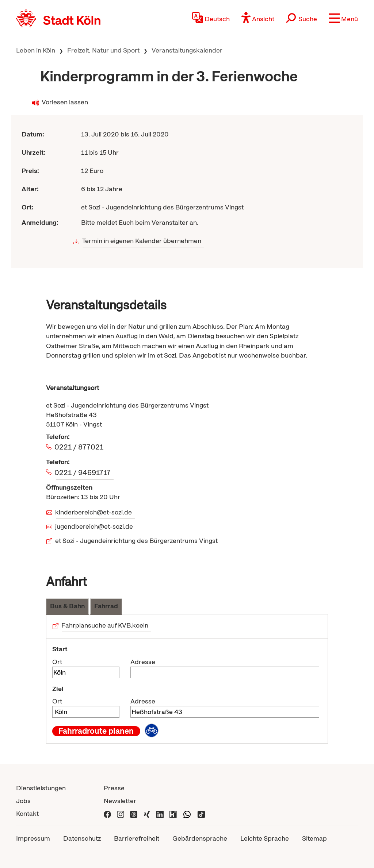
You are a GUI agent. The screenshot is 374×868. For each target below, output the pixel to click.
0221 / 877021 (80, 447)
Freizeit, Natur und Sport (103, 50)
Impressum (33, 838)
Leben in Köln (36, 50)
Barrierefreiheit (137, 838)
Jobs (23, 801)
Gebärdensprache (200, 838)
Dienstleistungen (41, 788)
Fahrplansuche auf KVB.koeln (105, 625)
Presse (114, 788)
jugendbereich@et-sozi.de (95, 526)
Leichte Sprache (265, 838)
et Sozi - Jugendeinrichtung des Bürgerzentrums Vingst (137, 541)
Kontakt (27, 813)
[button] (343, 18)
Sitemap (314, 838)
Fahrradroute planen (96, 731)
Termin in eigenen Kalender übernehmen (142, 241)
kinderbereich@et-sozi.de (94, 512)
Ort (57, 662)
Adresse (143, 662)
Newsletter (120, 801)
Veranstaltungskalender (187, 50)
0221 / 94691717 (83, 472)
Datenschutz (82, 838)
